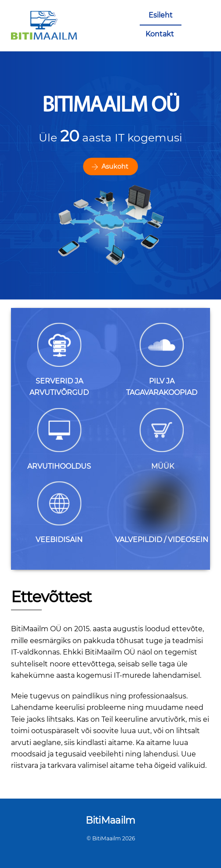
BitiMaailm (107, 838)
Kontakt (160, 34)
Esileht (161, 15)
